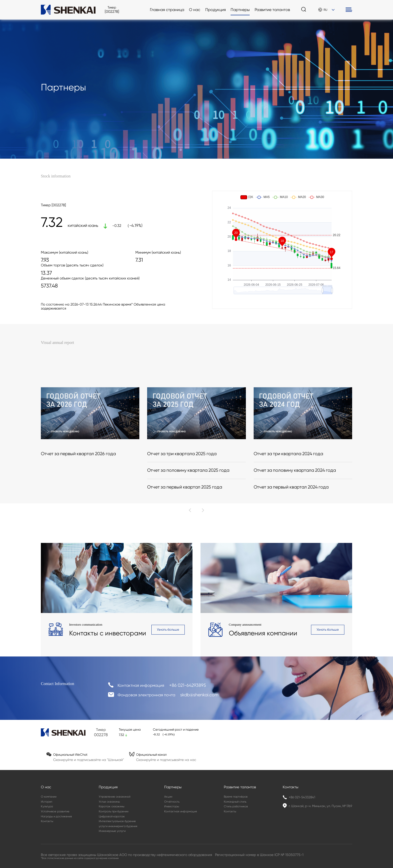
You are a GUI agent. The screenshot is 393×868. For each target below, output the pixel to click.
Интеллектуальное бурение (117, 821)
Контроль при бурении (114, 811)
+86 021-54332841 (302, 797)
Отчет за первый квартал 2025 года (185, 541)
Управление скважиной (115, 797)
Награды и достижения (56, 816)
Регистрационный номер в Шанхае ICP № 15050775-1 (259, 855)
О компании (49, 797)
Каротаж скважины (112, 806)
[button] (190, 564)
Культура (47, 806)
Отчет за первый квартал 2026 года (78, 508)
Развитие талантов (272, 10)
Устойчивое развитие (55, 811)
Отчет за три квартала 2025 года (182, 508)
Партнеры (240, 10)
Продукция (216, 10)
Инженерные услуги (112, 831)
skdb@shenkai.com (199, 697)
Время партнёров (236, 797)
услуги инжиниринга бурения (118, 826)
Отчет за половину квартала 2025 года (188, 524)
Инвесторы (172, 806)
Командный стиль (235, 802)
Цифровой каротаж (112, 816)
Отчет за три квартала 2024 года (288, 508)
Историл (46, 802)
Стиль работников (236, 806)
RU (326, 10)
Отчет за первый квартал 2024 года (291, 541)
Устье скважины (109, 802)
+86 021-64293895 (188, 688)
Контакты (47, 821)
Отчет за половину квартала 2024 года (295, 524)
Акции (168, 797)
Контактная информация (181, 811)
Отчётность (172, 802)
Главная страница (167, 10)
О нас (195, 10)
